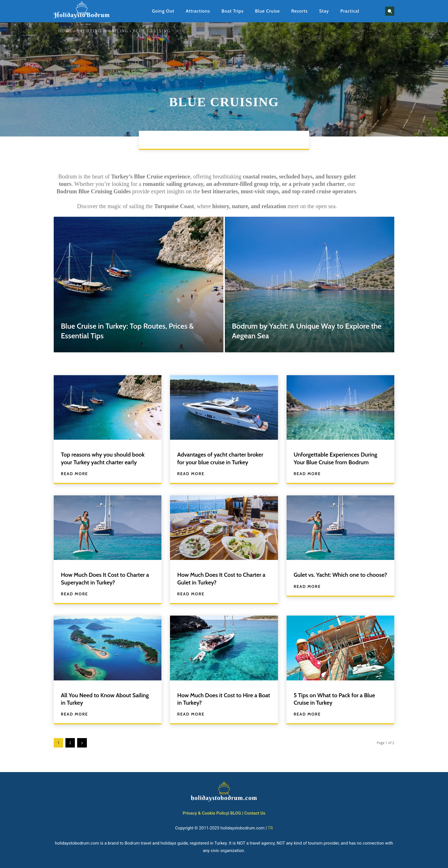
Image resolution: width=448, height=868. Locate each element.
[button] (390, 11)
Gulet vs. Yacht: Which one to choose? (333, 578)
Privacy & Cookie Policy (205, 813)
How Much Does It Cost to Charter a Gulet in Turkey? (223, 578)
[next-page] (82, 743)
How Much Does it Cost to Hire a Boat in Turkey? (221, 699)
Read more (74, 474)
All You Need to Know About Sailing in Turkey (99, 699)
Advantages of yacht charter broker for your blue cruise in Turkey (224, 458)
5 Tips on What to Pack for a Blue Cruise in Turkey (338, 699)
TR (270, 828)
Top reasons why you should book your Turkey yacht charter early (106, 458)
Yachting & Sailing (102, 31)
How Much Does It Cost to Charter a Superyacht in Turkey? (106, 578)
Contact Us (255, 813)
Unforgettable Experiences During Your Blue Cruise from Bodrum (339, 458)
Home (65, 31)
